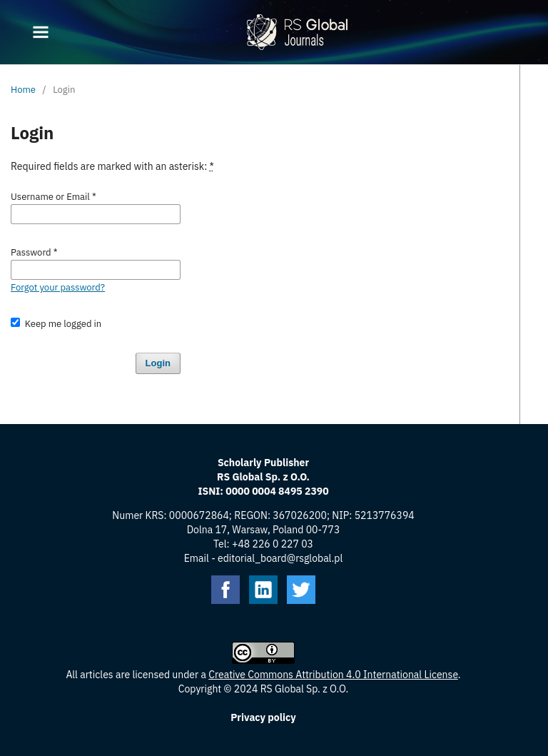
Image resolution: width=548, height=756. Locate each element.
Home (23, 90)
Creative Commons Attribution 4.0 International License (333, 675)
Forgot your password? (58, 287)
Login (158, 363)
